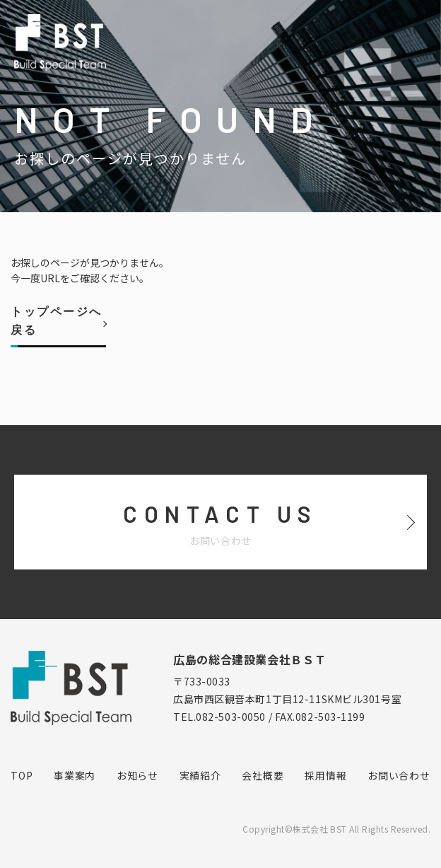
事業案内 (75, 775)
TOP (22, 775)
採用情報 (325, 775)
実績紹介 (200, 775)
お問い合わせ (399, 775)
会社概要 (263, 775)
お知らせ (137, 775)
